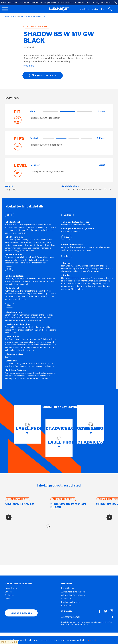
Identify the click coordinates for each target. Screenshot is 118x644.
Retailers (95, 9)
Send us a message (21, 613)
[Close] (114, 640)
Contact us (9, 595)
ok (112, 617)
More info (92, 640)
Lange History (11, 588)
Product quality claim (71, 602)
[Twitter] (106, 612)
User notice (66, 606)
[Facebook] (100, 612)
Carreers (8, 592)
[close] (116, 3)
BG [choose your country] (104, 9)
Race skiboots (68, 588)
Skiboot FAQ (67, 599)
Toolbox (8, 599)
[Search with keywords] (110, 9)
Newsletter (85, 9)
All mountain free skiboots (73, 595)
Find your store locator (43, 75)
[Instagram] (112, 612)
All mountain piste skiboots (73, 592)
